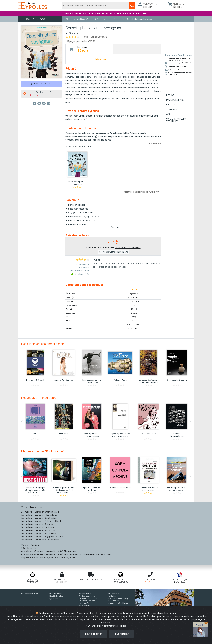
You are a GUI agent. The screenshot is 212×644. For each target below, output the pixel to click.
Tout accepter (93, 634)
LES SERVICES (114, 593)
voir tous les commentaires (128, 247)
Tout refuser (121, 634)
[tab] (89, 49)
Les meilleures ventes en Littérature (38, 527)
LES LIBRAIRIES (56, 593)
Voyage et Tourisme (31, 545)
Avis (168, 114)
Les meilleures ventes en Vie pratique (38, 534)
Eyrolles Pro (54, 599)
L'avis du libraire (175, 100)
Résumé (170, 95)
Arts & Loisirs (27, 551)
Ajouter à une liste (42, 84)
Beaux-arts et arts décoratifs (49, 551)
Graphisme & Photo (30, 557)
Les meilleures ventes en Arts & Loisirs (39, 530)
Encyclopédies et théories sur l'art (95, 554)
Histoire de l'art (71, 554)
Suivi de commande (87, 596)
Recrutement (114, 601)
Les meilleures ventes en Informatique (39, 515)
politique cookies (108, 613)
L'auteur (171, 105)
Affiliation (112, 596)
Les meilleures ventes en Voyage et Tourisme (42, 537)
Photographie (70, 551)
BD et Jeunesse (28, 548)
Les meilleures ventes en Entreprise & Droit (41, 521)
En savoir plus (155, 144)
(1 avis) (85, 37)
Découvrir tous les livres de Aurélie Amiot (142, 192)
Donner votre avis (99, 37)
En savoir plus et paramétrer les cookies (107, 626)
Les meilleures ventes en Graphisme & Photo (42, 512)
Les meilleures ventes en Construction (39, 518)
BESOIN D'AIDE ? (86, 593)
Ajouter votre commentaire (113, 252)
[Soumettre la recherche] (132, 6)
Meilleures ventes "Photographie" (43, 451)
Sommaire (172, 109)
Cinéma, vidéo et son (51, 557)
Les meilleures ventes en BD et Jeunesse (40, 540)
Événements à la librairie (118, 603)
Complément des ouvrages (119, 599)
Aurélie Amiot (72, 33)
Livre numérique (85, 603)
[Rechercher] (95, 6)
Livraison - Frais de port (88, 599)
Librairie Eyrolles (56, 596)
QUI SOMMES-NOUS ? (29, 593)
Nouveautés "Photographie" (39, 398)
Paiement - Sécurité (87, 601)
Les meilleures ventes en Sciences (37, 524)
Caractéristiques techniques (176, 120)
